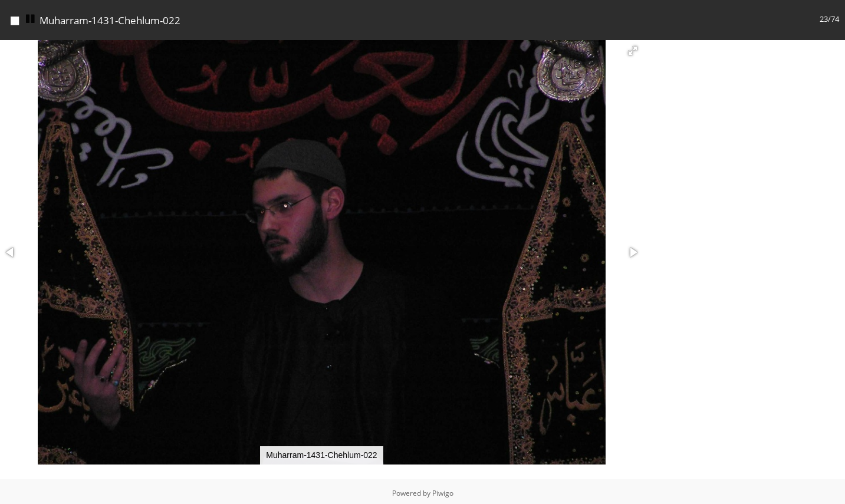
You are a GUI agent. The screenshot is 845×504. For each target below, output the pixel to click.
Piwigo (443, 490)
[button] (633, 48)
